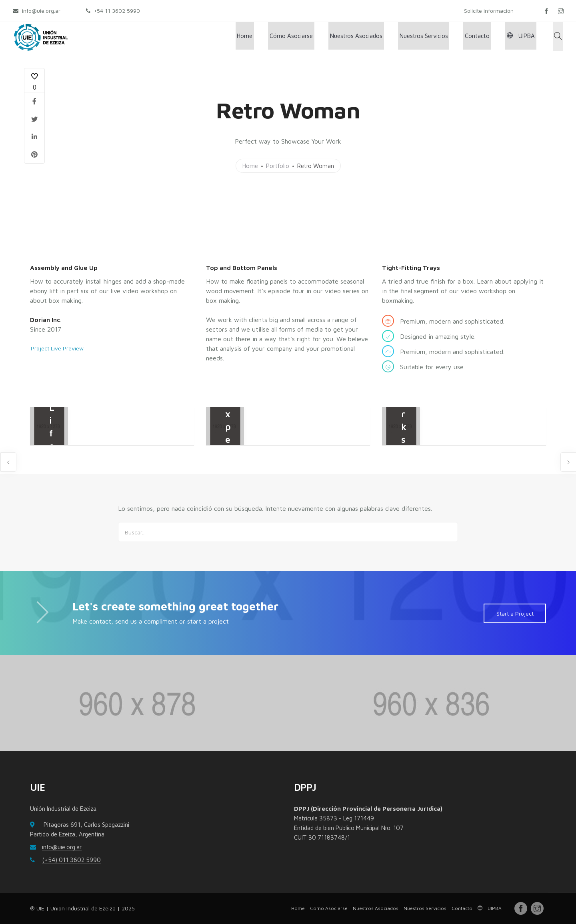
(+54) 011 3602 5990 (71, 860)
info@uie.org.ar (62, 847)
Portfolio (278, 166)
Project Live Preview (56, 348)
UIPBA (524, 36)
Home (264, 36)
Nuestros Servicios (433, 36)
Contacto (484, 36)
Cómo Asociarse (307, 36)
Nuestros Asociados (369, 36)
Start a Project (515, 613)
